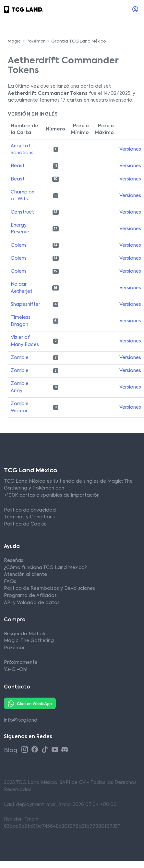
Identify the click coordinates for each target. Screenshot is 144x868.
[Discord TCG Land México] (65, 750)
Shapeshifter (25, 304)
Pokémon (15, 648)
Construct (22, 212)
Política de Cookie (25, 524)
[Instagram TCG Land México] (25, 750)
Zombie (20, 358)
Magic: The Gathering (29, 641)
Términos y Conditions (29, 517)
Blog (11, 750)
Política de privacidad (30, 510)
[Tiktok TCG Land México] (46, 750)
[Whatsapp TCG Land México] (30, 703)
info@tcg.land (21, 720)
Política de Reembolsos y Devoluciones (49, 589)
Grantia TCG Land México (78, 42)
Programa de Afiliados (30, 596)
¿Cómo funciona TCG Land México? (45, 568)
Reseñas (14, 561)
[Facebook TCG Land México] (36, 750)
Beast (18, 166)
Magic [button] (15, 42)
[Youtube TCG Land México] (56, 750)
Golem (18, 245)
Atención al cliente (25, 575)
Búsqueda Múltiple (25, 634)
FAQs (10, 582)
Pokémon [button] (37, 42)
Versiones (130, 149)
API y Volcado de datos (32, 603)
